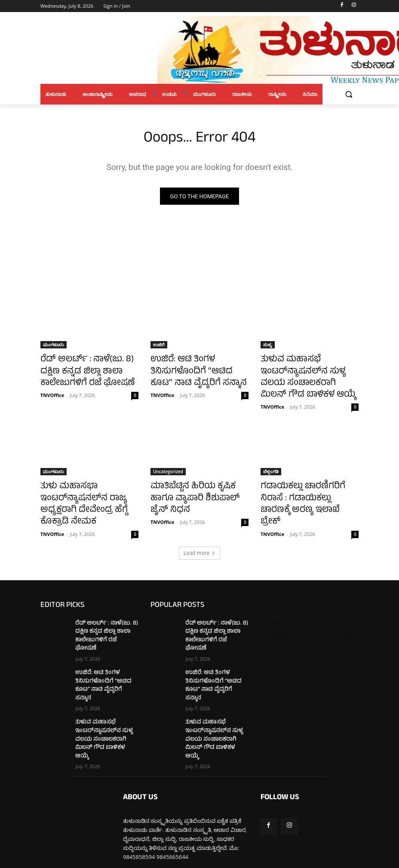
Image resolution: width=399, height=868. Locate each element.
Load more (200, 537)
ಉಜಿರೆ (159, 346)
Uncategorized (168, 465)
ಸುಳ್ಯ (268, 346)
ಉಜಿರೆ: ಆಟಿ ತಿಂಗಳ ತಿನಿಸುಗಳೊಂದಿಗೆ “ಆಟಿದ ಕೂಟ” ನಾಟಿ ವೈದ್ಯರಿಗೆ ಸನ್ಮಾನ (193, 370)
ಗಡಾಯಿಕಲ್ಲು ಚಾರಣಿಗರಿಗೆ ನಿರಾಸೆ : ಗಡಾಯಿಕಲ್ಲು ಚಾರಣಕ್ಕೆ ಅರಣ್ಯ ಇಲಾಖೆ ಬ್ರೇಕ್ (307, 488)
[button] (348, 94)
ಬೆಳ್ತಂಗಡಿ (271, 465)
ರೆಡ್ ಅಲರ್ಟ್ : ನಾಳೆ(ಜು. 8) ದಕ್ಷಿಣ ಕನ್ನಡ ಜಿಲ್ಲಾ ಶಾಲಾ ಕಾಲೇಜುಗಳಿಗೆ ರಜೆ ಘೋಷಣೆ (87, 370)
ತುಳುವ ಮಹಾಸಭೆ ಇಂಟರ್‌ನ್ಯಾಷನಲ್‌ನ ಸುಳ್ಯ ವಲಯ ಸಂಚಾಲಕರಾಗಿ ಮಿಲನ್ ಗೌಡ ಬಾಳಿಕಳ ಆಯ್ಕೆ (306, 375)
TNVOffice (52, 390)
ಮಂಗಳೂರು (54, 346)
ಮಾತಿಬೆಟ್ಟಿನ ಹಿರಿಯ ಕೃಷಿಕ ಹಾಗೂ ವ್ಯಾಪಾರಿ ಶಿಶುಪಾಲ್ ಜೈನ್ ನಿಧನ (195, 483)
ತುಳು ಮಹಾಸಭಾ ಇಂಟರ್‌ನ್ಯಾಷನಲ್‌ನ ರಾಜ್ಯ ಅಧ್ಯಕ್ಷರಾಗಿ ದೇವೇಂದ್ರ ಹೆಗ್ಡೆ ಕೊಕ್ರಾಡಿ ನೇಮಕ (88, 493)
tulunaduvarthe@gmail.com (190, 821)
